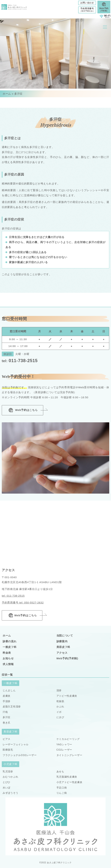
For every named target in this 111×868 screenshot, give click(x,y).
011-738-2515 (20, 361)
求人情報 (8, 664)
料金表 (7, 653)
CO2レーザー (64, 750)
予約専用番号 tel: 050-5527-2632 (23, 603)
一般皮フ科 (10, 647)
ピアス (7, 739)
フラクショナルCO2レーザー (20, 755)
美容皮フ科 (63, 647)
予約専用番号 (87, 10)
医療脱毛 (8, 750)
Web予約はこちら (22, 410)
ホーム (7, 94)
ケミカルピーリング (68, 739)
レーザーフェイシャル (16, 744)
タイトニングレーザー (69, 755)
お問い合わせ (87, 3)
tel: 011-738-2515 (13, 596)
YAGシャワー (64, 744)
